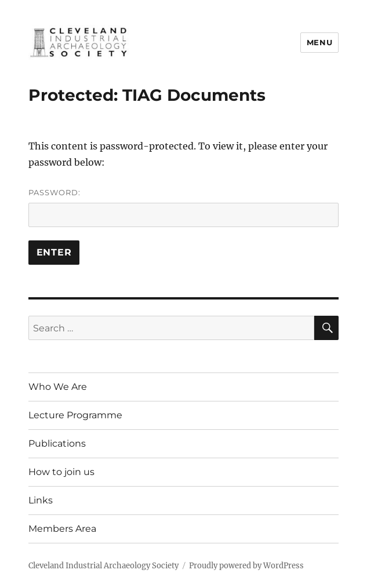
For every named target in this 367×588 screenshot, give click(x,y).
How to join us (61, 472)
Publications (57, 443)
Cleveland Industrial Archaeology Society (103, 566)
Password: (184, 207)
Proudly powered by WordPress (246, 566)
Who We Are (58, 387)
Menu (319, 42)
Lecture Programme (75, 415)
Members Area (62, 529)
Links (41, 500)
